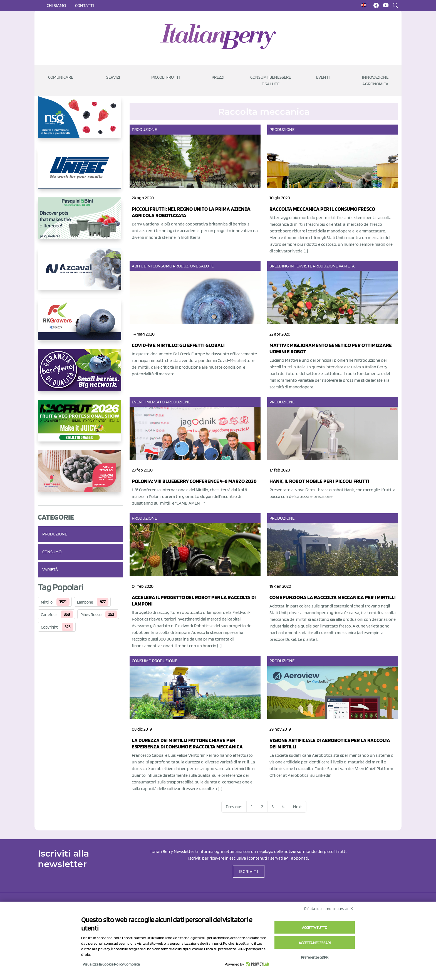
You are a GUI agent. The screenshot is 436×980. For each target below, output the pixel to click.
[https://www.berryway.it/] (80, 374)
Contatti (85, 5)
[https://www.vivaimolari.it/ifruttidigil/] (80, 476)
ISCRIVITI (249, 871)
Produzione (55, 534)
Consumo (52, 552)
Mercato (156, 402)
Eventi (139, 402)
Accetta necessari (315, 943)
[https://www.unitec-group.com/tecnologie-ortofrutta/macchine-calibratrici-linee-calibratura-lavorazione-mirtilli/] (80, 172)
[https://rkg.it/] (80, 324)
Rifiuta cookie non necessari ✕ (329, 909)
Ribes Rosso (91, 615)
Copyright (49, 627)
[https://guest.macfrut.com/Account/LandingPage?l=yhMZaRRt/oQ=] (80, 425)
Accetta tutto (315, 927)
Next (298, 807)
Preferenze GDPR (315, 957)
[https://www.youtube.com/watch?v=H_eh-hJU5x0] (80, 273)
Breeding (279, 266)
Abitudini (142, 266)
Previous (234, 807)
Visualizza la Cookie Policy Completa (111, 964)
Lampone (85, 602)
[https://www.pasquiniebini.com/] (80, 223)
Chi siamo (56, 5)
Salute (206, 266)
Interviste (301, 266)
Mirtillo (47, 602)
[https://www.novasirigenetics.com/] (80, 121)
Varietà (50, 570)
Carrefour (49, 615)
